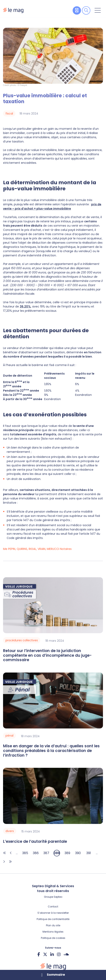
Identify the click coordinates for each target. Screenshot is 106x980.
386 (36, 853)
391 (89, 853)
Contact (53, 907)
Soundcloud (66, 954)
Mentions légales (53, 932)
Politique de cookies (53, 938)
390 (78, 853)
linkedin (52, 954)
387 (46, 853)
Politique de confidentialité (53, 919)
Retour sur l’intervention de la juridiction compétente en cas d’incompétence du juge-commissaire (47, 655)
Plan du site (53, 925)
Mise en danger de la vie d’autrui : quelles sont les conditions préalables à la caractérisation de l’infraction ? (51, 751)
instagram (59, 954)
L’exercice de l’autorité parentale (35, 842)
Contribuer (77, 10)
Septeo (58, 897)
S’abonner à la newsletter (53, 913)
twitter (45, 954)
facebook (39, 954)
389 (67, 853)
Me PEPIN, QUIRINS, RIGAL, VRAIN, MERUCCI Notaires (37, 549)
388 (57, 853)
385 (25, 853)
